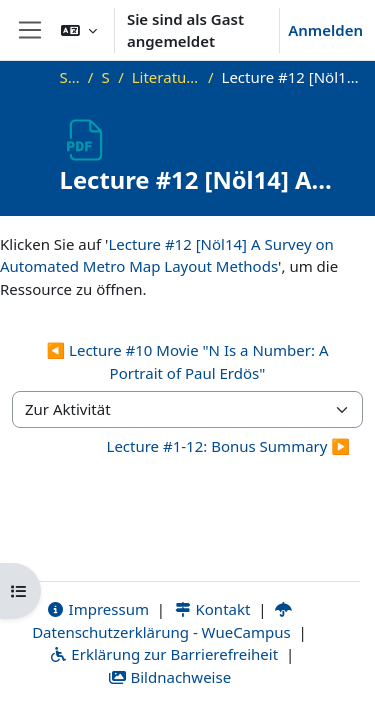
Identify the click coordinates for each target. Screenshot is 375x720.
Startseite (70, 77)
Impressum (97, 609)
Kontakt (212, 609)
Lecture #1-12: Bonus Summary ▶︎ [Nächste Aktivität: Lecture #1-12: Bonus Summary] (228, 446)
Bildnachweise (169, 677)
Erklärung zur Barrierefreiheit (163, 654)
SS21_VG (105, 77)
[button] (79, 30)
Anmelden (325, 30)
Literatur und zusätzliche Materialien (166, 77)
